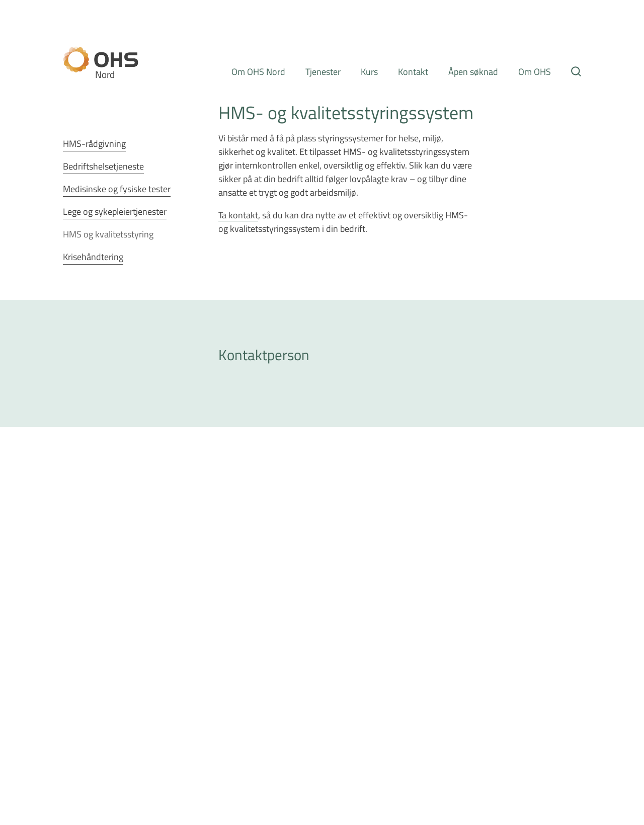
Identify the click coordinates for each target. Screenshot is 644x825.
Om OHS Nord (258, 71)
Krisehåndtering (93, 257)
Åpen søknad (473, 71)
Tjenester (323, 71)
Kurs (369, 71)
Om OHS (535, 71)
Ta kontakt (238, 215)
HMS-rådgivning (94, 143)
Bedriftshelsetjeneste (103, 166)
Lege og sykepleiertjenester (115, 211)
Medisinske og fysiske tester (117, 189)
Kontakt (413, 71)
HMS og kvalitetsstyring (108, 234)
